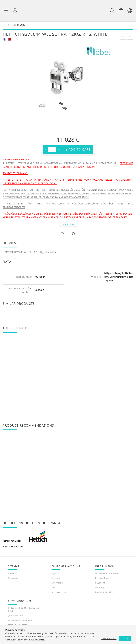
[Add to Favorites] (63, 234)
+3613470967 (18, 616)
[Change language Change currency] (130, 11)
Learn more (68, 225)
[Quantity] (52, 150)
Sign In (55, 574)
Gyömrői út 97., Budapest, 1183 (24, 610)
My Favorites (59, 593)
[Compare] (73, 234)
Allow (125, 639)
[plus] (59, 150)
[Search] (112, 11)
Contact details (104, 593)
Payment (100, 583)
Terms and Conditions (107, 574)
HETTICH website (13, 547)
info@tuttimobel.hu (22, 621)
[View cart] (121, 11)
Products (13, 579)
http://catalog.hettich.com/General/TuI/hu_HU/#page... (119, 277)
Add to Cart (80, 150)
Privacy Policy (103, 579)
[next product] (130, 37)
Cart (54, 588)
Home (11, 574)
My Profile (57, 583)
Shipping (100, 588)
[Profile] (15, 11)
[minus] (45, 150)
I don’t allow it (109, 639)
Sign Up (56, 579)
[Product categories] (6, 11)
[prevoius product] (123, 37)
